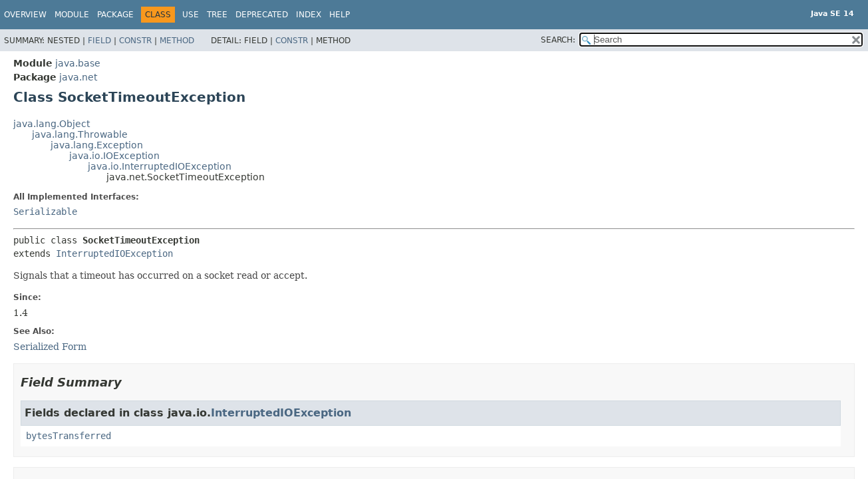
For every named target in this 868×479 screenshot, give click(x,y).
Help (340, 15)
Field (99, 41)
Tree (217, 15)
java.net (78, 77)
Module (72, 15)
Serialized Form (50, 347)
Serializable (45, 212)
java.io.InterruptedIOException (160, 166)
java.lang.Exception (97, 145)
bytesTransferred (69, 436)
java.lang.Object (52, 124)
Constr (135, 41)
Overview (25, 15)
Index (309, 15)
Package (115, 15)
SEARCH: (558, 40)
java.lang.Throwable (80, 134)
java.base (78, 63)
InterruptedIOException (114, 253)
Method (177, 41)
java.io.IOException (114, 156)
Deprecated (262, 15)
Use (191, 15)
